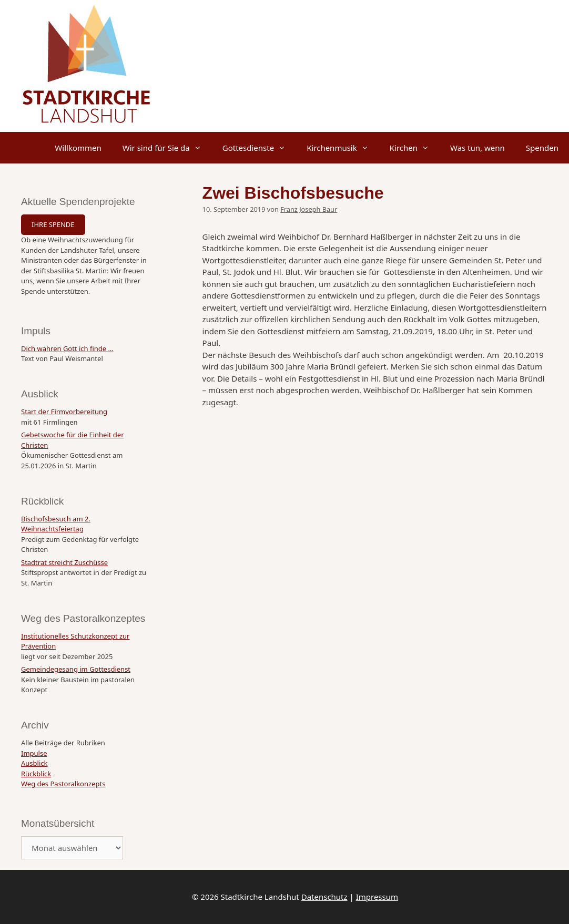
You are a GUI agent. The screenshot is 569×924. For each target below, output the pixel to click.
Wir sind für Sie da (167, 148)
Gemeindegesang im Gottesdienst (76, 669)
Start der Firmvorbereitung (64, 412)
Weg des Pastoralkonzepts (63, 784)
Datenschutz (324, 897)
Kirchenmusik (343, 148)
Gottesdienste (259, 148)
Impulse (34, 753)
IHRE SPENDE (53, 224)
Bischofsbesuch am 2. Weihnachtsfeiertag (56, 524)
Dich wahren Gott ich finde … (67, 348)
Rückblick (36, 774)
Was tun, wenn (477, 148)
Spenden (542, 148)
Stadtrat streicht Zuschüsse (64, 562)
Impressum (377, 897)
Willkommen (78, 148)
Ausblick (34, 763)
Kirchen (415, 148)
